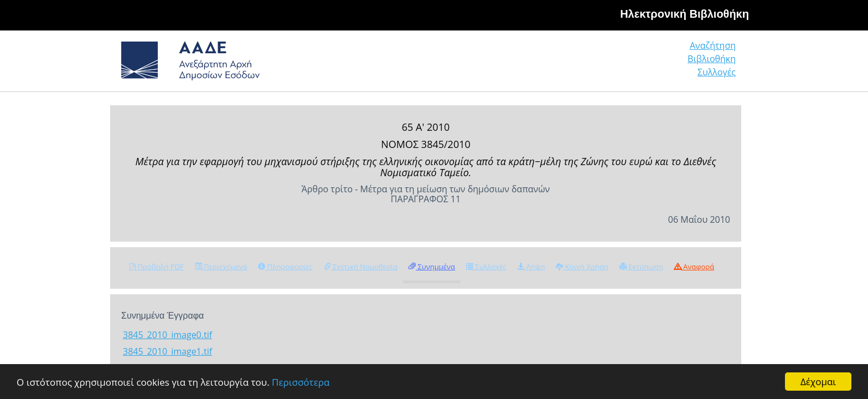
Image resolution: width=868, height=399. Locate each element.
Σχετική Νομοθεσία (361, 267)
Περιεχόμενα (221, 267)
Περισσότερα (301, 382)
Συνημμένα (432, 267)
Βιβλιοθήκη (645, 63)
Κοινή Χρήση (582, 267)
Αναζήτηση (567, 63)
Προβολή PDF (157, 267)
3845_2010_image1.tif (167, 351)
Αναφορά (694, 267)
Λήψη (531, 267)
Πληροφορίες (285, 267)
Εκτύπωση (641, 267)
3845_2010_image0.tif (167, 335)
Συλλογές (717, 63)
